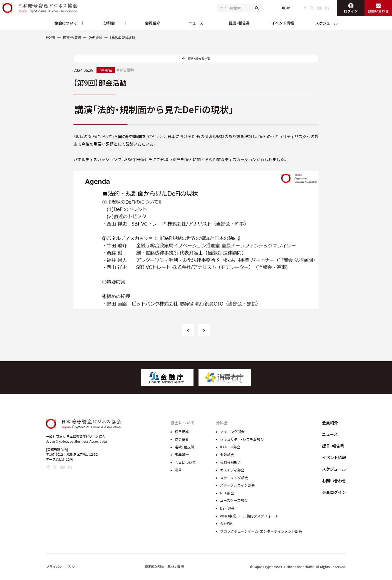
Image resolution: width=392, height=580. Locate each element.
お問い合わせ (334, 481)
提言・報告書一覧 (199, 58)
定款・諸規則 (184, 447)
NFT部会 (227, 493)
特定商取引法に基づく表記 (164, 567)
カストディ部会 (232, 470)
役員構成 (182, 432)
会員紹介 (152, 23)
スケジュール (326, 23)
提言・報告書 (239, 23)
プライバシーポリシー (62, 567)
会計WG (226, 523)
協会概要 (182, 439)
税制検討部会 (230, 462)
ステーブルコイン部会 (237, 485)
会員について (185, 462)
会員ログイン (334, 492)
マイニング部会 (232, 432)
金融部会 (227, 455)
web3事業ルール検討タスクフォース (249, 516)
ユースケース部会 (234, 500)
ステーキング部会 (234, 478)
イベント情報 (283, 23)
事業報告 (182, 455)
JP (288, 8)
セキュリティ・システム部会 (242, 439)
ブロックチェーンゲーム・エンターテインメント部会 (261, 531)
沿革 (178, 470)
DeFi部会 (106, 70)
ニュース (196, 23)
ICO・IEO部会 (230, 447)
